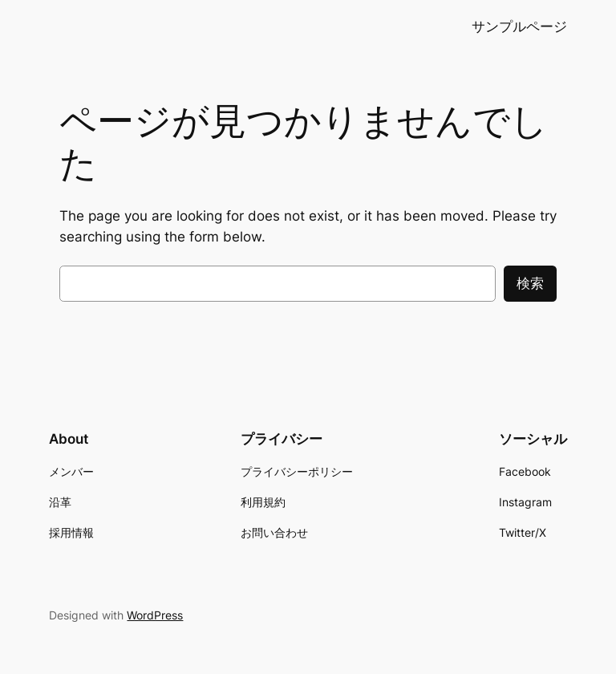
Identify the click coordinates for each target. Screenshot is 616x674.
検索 (530, 283)
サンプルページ (519, 26)
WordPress (155, 615)
